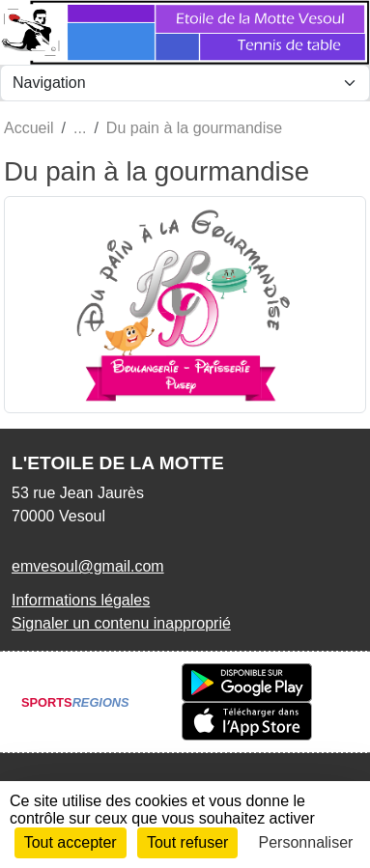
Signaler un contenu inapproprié (121, 623)
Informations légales (81, 600)
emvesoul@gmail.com (88, 566)
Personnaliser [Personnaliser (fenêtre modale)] (306, 842)
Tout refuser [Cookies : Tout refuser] (187, 842)
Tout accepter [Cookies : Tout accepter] (71, 842)
